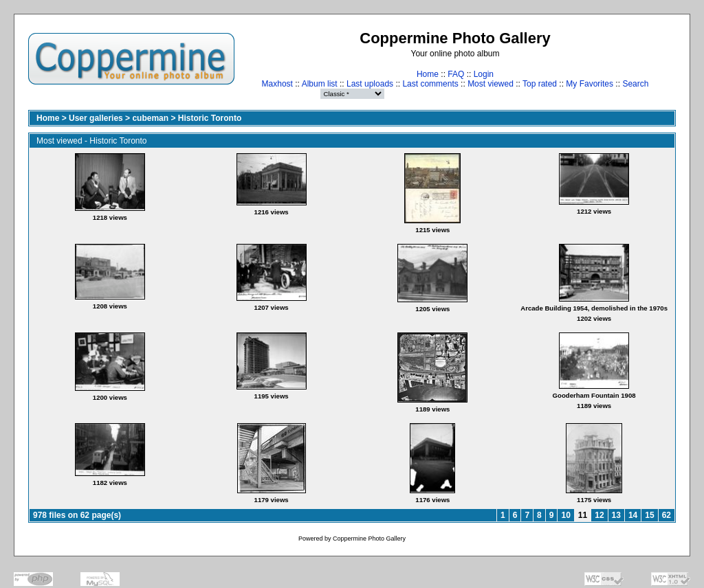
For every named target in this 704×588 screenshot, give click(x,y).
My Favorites (590, 84)
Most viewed (491, 84)
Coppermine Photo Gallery (369, 539)
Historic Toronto (210, 118)
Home (428, 74)
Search (635, 84)
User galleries (96, 118)
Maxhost (277, 84)
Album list (320, 84)
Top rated (540, 84)
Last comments (430, 84)
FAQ (456, 74)
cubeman (150, 118)
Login (484, 74)
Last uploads (370, 84)
